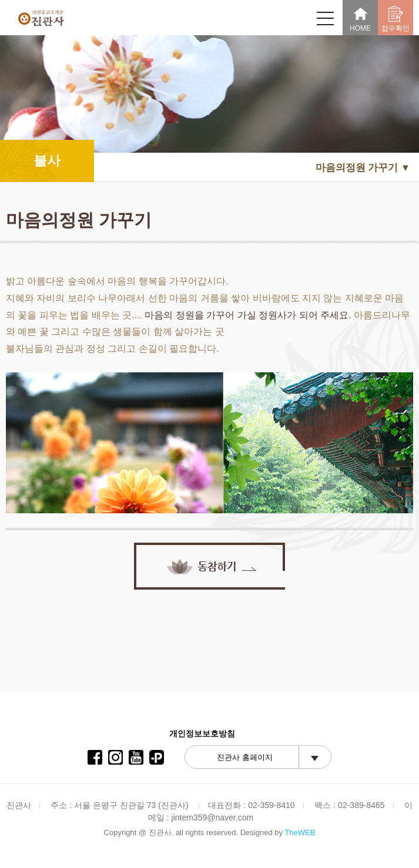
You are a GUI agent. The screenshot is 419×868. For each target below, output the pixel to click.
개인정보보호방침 (202, 734)
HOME (360, 19)
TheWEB (300, 832)
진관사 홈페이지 (245, 757)
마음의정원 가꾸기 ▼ (363, 167)
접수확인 (395, 19)
